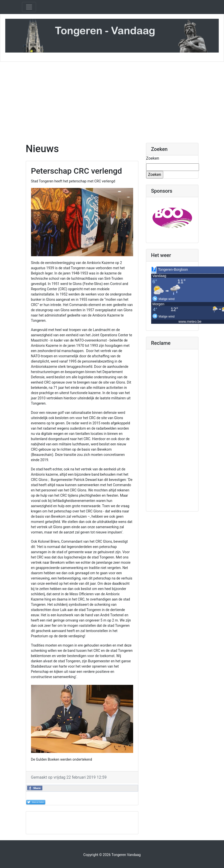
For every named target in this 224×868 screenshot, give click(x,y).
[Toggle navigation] (29, 7)
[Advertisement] (112, 99)
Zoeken (153, 158)
